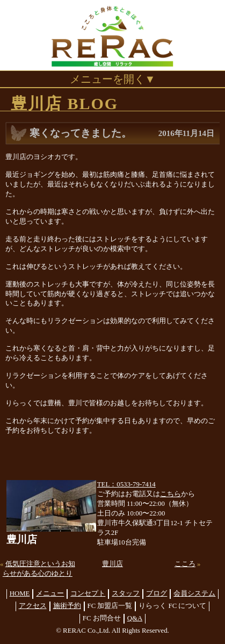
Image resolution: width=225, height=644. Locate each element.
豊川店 (113, 564)
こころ (185, 564)
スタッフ (126, 593)
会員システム (194, 593)
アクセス (33, 606)
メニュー (50, 593)
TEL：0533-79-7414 (126, 484)
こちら (170, 494)
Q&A (135, 618)
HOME (20, 593)
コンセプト (88, 593)
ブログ (157, 593)
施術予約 (67, 606)
